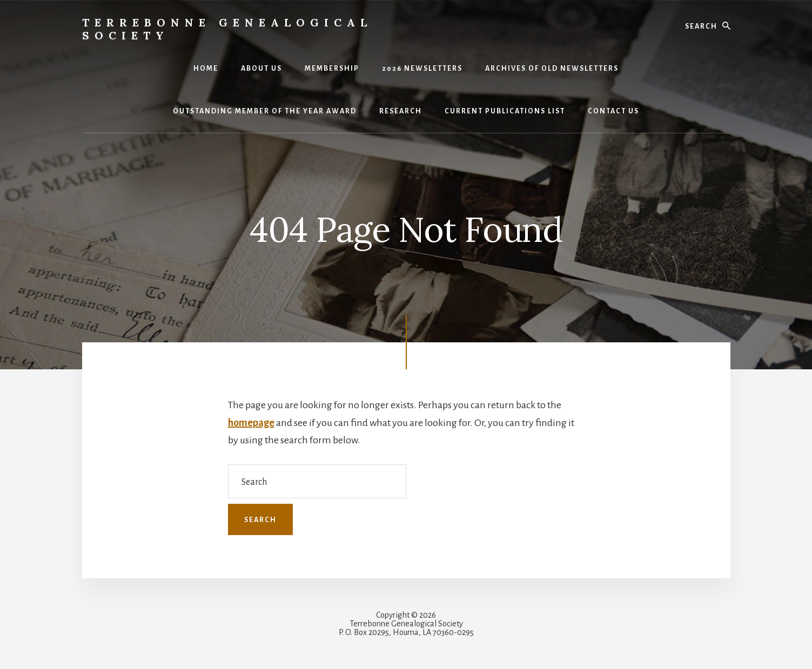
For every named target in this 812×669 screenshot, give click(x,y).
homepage (251, 423)
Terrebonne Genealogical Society (227, 29)
